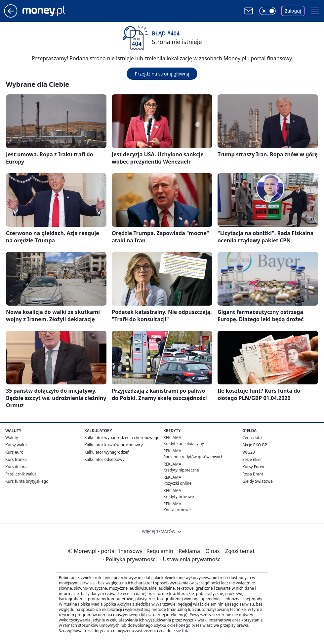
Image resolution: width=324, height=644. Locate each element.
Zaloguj (293, 11)
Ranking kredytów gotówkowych (193, 457)
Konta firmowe (177, 510)
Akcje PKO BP (255, 445)
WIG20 (249, 452)
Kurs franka (16, 459)
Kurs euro (14, 452)
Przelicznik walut (21, 474)
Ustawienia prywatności (191, 559)
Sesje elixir (252, 459)
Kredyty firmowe (179, 496)
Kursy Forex (253, 467)
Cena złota (252, 438)
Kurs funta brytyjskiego (27, 481)
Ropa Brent (253, 474)
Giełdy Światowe (258, 481)
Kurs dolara (16, 467)
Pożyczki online (177, 483)
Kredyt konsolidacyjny (184, 444)
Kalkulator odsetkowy (104, 459)
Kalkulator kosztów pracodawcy (114, 445)
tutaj (186, 631)
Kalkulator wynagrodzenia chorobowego (122, 438)
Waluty (12, 438)
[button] (315, 11)
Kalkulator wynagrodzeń (107, 452)
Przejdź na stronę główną (162, 74)
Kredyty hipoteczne (181, 470)
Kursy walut (16, 445)
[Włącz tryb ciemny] (267, 11)
